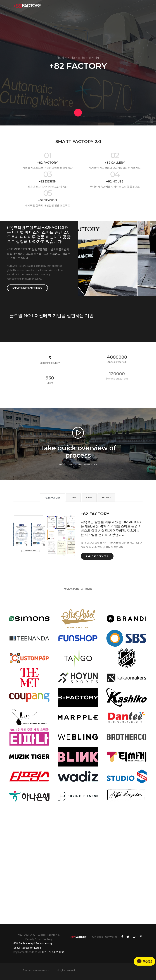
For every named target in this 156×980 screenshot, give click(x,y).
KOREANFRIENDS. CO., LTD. (43, 970)
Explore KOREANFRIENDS (27, 288)
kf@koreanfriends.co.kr (27, 952)
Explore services (97, 556)
